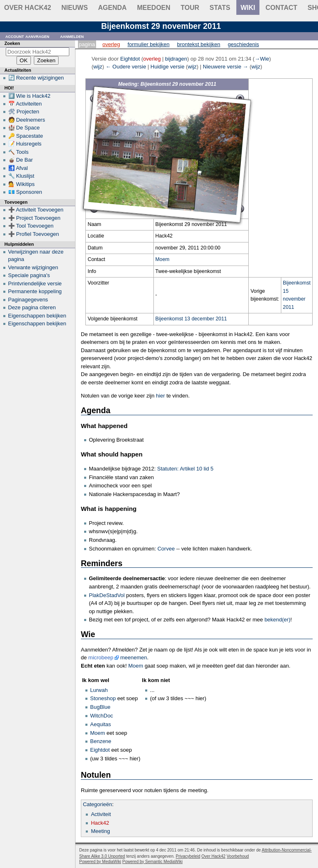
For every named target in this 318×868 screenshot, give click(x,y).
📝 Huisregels (25, 144)
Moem (163, 259)
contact (281, 8)
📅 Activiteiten (25, 104)
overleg (152, 59)
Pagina (87, 44)
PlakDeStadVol (107, 595)
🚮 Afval (18, 168)
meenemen (133, 657)
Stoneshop (103, 698)
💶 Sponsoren (25, 192)
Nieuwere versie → (226, 67)
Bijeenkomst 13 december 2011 (191, 319)
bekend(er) (277, 620)
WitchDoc (102, 716)
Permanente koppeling (35, 291)
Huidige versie (167, 67)
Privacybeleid (188, 856)
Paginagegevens (28, 300)
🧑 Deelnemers (27, 120)
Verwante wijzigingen (33, 267)
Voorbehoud (238, 856)
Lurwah (99, 690)
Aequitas (101, 724)
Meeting (100, 831)
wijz (98, 67)
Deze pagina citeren (32, 307)
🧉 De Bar (21, 160)
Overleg (111, 44)
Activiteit (101, 814)
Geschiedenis (243, 44)
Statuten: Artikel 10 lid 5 (185, 469)
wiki (248, 8)
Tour (190, 8)
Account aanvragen (27, 36)
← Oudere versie (126, 67)
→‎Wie (262, 59)
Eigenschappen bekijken (37, 316)
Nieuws (75, 8)
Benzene (101, 741)
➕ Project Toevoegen (34, 218)
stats (220, 8)
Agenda (112, 8)
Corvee (166, 549)
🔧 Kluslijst (21, 176)
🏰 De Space (24, 128)
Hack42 (100, 823)
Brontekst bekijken (199, 44)
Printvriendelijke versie (35, 283)
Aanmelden (72, 36)
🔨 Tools (19, 152)
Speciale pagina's (29, 275)
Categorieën (98, 804)
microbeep (101, 657)
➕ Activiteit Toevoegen (36, 210)
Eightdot (100, 750)
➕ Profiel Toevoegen (34, 234)
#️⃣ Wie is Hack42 (29, 96)
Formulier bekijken (148, 44)
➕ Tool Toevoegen (31, 226)
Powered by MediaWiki (100, 862)
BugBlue (100, 707)
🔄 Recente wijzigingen (36, 78)
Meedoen (154, 8)
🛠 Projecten (24, 112)
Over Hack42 (28, 8)
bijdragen (176, 59)
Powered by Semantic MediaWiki (153, 862)
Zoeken (12, 43)
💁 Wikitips (21, 184)
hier (160, 396)
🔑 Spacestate (26, 136)
